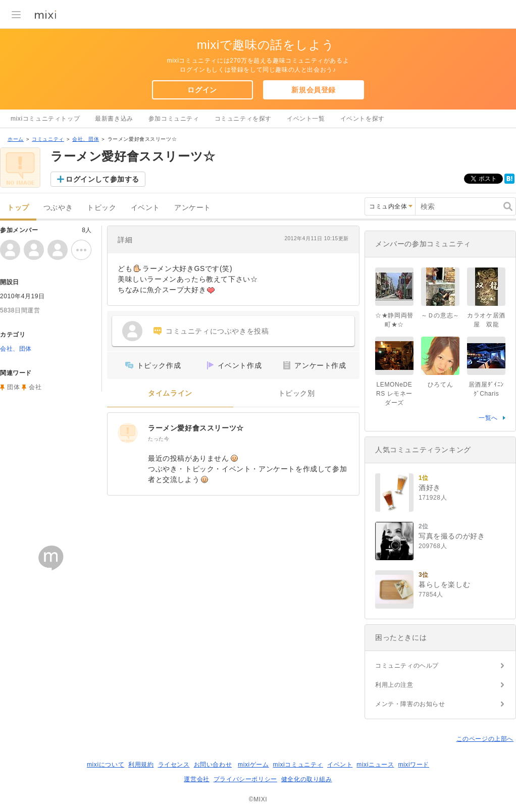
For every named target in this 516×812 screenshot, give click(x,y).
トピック (101, 208)
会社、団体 (86, 139)
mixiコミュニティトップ (45, 119)
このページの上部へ (485, 739)
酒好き (430, 488)
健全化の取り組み (307, 779)
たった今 (159, 439)
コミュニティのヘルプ (407, 666)
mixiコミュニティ (298, 765)
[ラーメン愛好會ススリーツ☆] (128, 433)
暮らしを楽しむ (444, 584)
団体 (13, 387)
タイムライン (170, 393)
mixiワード (414, 765)
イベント (145, 208)
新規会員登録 (314, 90)
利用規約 (141, 765)
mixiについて (106, 765)
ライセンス (174, 765)
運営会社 (196, 779)
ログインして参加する (102, 179)
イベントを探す (363, 119)
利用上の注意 (394, 685)
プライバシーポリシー (245, 779)
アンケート (193, 208)
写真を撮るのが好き (452, 536)
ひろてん (440, 385)
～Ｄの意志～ (440, 315)
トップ (18, 208)
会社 (35, 387)
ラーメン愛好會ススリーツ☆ (196, 428)
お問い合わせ (213, 765)
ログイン (202, 90)
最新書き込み (114, 119)
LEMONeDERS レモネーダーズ (394, 394)
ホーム (16, 139)
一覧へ (488, 418)
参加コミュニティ (174, 119)
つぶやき (58, 208)
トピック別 (297, 393)
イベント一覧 (306, 119)
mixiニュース (375, 765)
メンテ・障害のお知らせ (410, 704)
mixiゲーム (253, 765)
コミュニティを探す (243, 119)
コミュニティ (48, 139)
